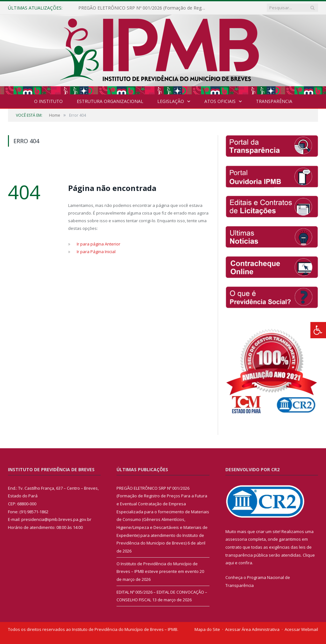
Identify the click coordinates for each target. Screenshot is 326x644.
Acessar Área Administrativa (252, 629)
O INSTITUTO (48, 101)
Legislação (171, 101)
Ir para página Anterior (99, 244)
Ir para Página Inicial (96, 252)
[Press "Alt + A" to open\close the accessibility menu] (318, 330)
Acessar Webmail (301, 629)
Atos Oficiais (220, 101)
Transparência (274, 101)
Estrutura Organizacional (110, 101)
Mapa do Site (207, 629)
